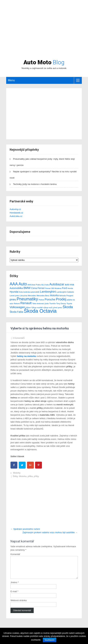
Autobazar (57, 284)
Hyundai (14, 292)
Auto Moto (44, 62)
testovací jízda (43, 304)
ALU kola (45, 285)
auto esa (69, 284)
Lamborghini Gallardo (65, 292)
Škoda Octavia (40, 311)
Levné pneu (14, 296)
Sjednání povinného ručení (25, 529)
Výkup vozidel (37, 307)
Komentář (15, 554)
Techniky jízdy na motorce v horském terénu (35, 184)
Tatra (34, 304)
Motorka (54, 295)
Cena (34, 288)
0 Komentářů (19, 338)
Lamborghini (48, 292)
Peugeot (70, 296)
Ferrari (41, 288)
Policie (41, 300)
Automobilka (16, 288)
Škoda (68, 307)
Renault (26, 303)
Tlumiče (53, 304)
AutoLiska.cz (16, 216)
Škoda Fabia (16, 312)
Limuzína (23, 296)
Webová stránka (19, 605)
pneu (13, 299)
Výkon (28, 307)
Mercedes (32, 296)
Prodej (61, 299)
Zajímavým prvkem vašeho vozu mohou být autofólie (50, 532)
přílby (36, 476)
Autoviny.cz (15, 209)
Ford (64, 288)
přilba (30, 476)
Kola (21, 292)
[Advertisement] (44, 34)
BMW (27, 288)
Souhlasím (50, 640)
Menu (11, 80)
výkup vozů (48, 307)
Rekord (17, 304)
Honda (70, 288)
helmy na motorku (27, 356)
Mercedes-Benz (43, 296)
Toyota (69, 304)
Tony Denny (61, 304)
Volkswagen (17, 307)
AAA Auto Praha (34, 285)
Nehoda (62, 296)
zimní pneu (58, 307)
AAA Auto (18, 284)
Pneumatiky (27, 299)
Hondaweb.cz (16, 213)
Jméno (15, 587)
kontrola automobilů (31, 292)
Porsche (50, 299)
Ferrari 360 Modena (53, 288)
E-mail (14, 596)
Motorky (17, 473)
